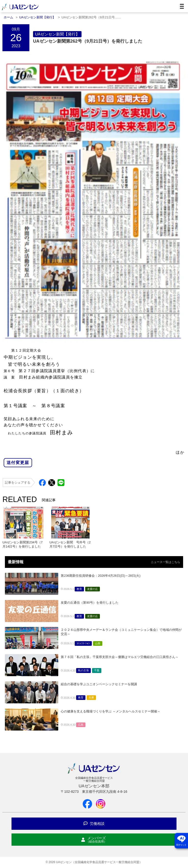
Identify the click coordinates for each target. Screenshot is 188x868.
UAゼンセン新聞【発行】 (57, 34)
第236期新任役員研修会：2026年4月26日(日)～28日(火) (100, 576)
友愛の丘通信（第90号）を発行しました (89, 603)
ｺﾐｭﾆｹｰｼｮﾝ (83, 643)
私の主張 (83, 670)
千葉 (97, 670)
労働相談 (94, 824)
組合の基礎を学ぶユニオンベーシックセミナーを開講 (99, 684)
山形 (98, 643)
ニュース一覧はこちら (165, 562)
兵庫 (91, 697)
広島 (81, 725)
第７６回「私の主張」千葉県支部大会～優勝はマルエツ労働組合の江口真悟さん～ (120, 657)
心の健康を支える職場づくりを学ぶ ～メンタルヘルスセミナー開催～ (111, 711)
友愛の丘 (93, 589)
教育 (79, 589)
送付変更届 (18, 463)
